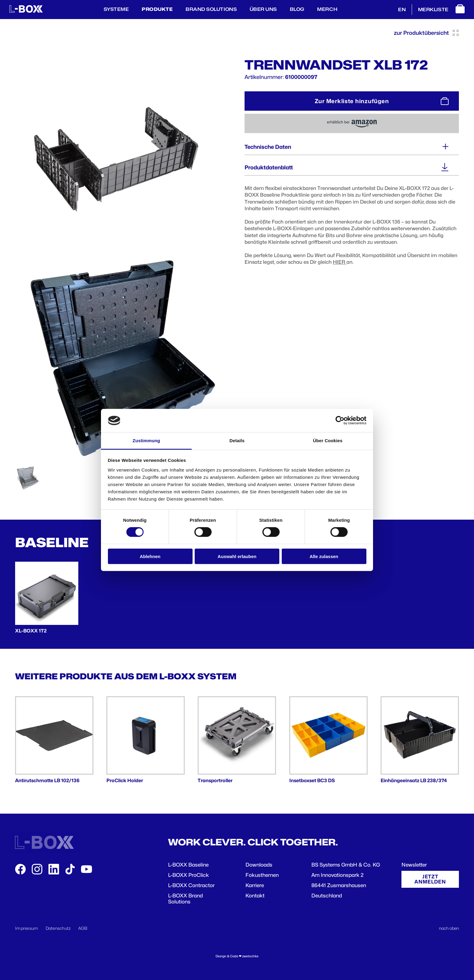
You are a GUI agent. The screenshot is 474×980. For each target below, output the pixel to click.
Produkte (157, 9)
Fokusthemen (262, 875)
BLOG (297, 9)
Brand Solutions (211, 9)
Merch (327, 9)
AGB (83, 928)
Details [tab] (237, 441)
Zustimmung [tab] (146, 441)
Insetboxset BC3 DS (312, 781)
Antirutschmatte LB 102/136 (47, 781)
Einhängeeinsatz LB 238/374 (414, 781)
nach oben (449, 928)
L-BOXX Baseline (188, 865)
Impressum (27, 928)
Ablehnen (150, 556)
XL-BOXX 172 (31, 631)
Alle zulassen (324, 556)
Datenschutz (58, 928)
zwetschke (250, 956)
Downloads (259, 865)
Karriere (255, 885)
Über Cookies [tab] (328, 441)
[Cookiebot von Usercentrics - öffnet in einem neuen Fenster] (340, 420)
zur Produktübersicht (426, 33)
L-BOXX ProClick (188, 875)
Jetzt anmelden (430, 879)
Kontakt (255, 896)
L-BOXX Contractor (191, 885)
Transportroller (215, 781)
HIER (340, 262)
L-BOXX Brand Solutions (185, 899)
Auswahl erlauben (237, 556)
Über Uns (263, 9)
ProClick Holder (125, 781)
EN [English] (402, 10)
